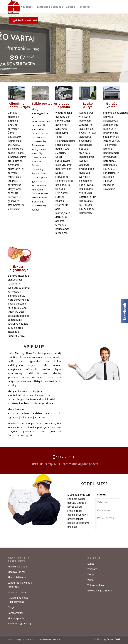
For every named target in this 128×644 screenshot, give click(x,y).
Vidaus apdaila (16, 618)
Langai (91, 564)
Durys (11, 607)
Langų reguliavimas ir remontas (20, 585)
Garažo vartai (15, 613)
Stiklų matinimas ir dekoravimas (20, 600)
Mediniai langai (16, 572)
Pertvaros (93, 569)
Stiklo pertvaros (17, 592)
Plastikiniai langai (18, 567)
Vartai (91, 580)
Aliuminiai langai (17, 577)
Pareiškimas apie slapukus (49, 640)
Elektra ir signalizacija (20, 623)
